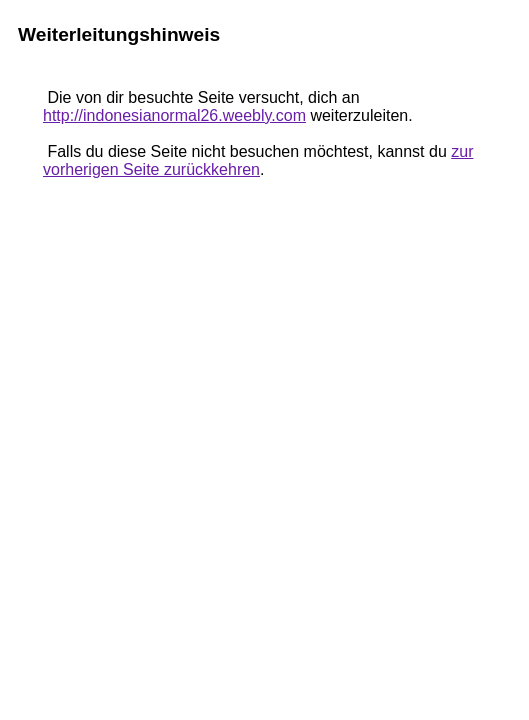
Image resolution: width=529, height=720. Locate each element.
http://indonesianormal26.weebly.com (174, 115)
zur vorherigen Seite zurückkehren (258, 160)
